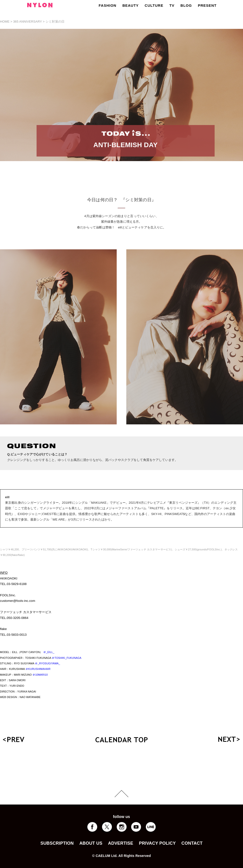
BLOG (186, 5)
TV (172, 5)
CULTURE (154, 5)
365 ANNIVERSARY (28, 22)
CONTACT (192, 843)
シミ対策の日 (55, 22)
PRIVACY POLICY (157, 843)
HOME (5, 22)
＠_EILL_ (49, 652)
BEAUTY (131, 5)
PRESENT (207, 5)
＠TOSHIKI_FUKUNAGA (67, 658)
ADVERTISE (121, 843)
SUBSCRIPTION (57, 843)
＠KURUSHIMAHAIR (38, 669)
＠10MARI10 (40, 675)
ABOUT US (91, 843)
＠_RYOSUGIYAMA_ (48, 663)
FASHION (108, 5)
